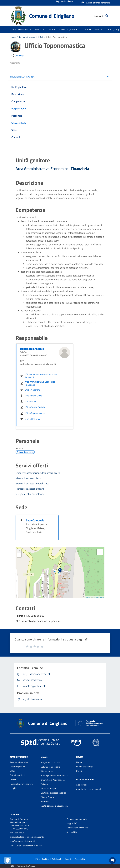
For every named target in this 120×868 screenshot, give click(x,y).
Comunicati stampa (85, 767)
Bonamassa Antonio (32, 349)
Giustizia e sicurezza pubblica (53, 793)
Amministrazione (27, 37)
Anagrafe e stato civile (50, 762)
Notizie (79, 762)
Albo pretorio (82, 785)
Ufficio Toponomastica (56, 37)
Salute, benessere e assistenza (54, 806)
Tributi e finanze (47, 797)
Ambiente (45, 802)
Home (13, 37)
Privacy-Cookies (42, 859)
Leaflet (88, 597)
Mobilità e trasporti (49, 788)
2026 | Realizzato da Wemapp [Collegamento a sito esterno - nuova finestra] (23, 866)
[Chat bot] (112, 860)
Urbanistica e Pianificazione (53, 780)
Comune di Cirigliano (52, 16)
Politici (13, 780)
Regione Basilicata (65, 2)
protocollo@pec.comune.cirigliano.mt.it (27, 837)
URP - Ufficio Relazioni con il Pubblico (26, 846)
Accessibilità (72, 832)
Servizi (44, 757)
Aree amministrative (19, 762)
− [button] (19, 555)
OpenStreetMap (98, 597)
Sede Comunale (35, 520)
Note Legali (57, 859)
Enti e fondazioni (17, 775)
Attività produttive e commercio (54, 775)
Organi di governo (18, 767)
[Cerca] (107, 16)
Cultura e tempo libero (50, 767)
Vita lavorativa (47, 771)
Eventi (79, 771)
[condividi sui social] (17, 56)
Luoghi (13, 788)
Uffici (40, 37)
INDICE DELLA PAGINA (23, 77)
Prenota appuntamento (77, 819)
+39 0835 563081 (18, 833)
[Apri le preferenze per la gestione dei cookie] (8, 860)
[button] (96, 3)
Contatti (14, 814)
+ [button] (19, 551)
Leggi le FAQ (72, 823)
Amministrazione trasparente (89, 789)
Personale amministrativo (21, 784)
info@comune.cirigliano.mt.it (23, 841)
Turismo (44, 784)
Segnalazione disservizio (77, 828)
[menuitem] (90, 29)
